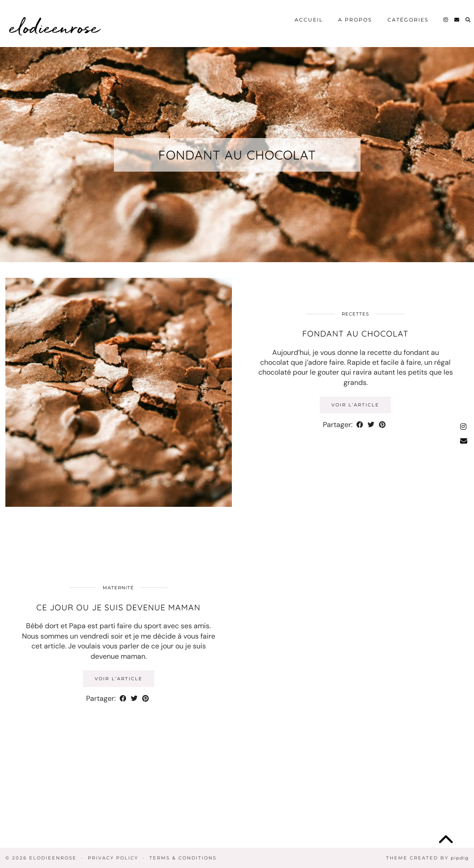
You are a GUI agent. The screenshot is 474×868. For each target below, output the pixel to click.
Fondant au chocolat (237, 155)
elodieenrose (55, 27)
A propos (355, 20)
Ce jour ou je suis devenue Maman (118, 607)
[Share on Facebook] (360, 425)
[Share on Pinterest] (382, 425)
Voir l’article (355, 405)
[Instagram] (446, 20)
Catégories (408, 20)
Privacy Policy (113, 858)
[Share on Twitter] (371, 425)
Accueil (309, 20)
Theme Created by (427, 858)
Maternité (118, 588)
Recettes (355, 314)
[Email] (457, 20)
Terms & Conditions (183, 858)
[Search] (468, 20)
